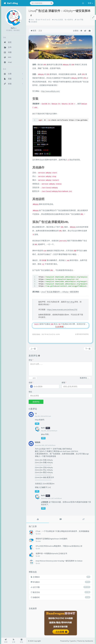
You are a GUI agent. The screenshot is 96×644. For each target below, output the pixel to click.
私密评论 (83, 378)
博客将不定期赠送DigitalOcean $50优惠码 (51, 539)
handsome (89, 641)
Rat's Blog (70, 302)
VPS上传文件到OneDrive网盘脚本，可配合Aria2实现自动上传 (59, 546)
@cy (43, 434)
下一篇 (88, 349)
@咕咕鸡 (45, 502)
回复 (37, 424)
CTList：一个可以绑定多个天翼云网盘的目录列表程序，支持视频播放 (62, 531)
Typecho (73, 641)
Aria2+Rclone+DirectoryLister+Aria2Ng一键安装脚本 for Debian (59, 561)
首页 (33, 31)
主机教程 (34, 22)
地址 (30, 392)
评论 (31, 360)
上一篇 (33, 349)
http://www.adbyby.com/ (51, 91)
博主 (48, 428)
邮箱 (64, 382)
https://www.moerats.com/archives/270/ (62, 310)
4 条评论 (70, 20)
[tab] (38, 519)
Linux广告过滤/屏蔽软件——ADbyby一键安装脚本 (60, 292)
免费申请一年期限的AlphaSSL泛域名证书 (51, 553)
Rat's (32, 20)
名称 (31, 382)
